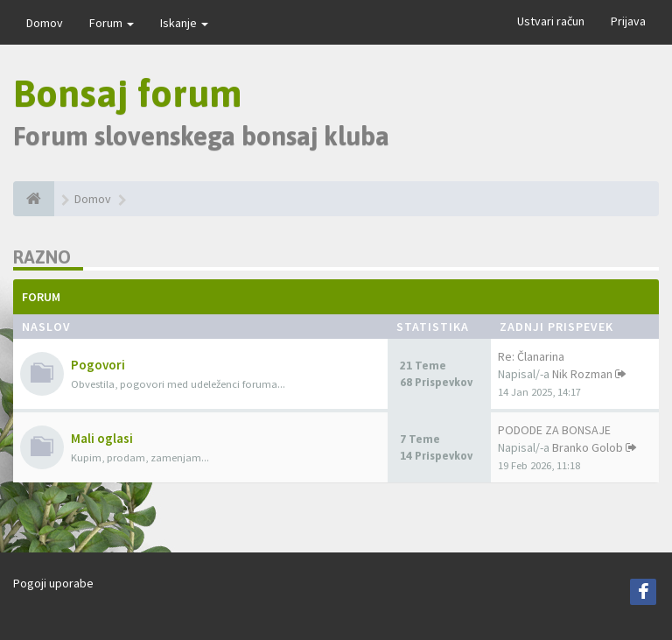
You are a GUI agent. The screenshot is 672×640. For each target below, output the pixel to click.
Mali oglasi (102, 438)
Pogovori (98, 365)
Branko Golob (588, 447)
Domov (45, 23)
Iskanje (184, 23)
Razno (42, 257)
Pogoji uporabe (53, 583)
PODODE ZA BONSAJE (554, 430)
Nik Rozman (582, 374)
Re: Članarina (531, 356)
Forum (112, 23)
